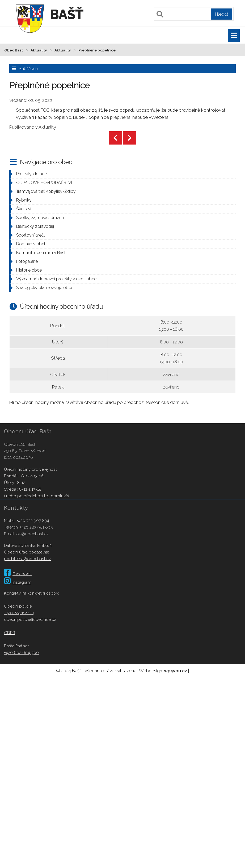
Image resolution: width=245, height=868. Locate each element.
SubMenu (28, 68)
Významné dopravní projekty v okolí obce (56, 279)
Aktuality (47, 127)
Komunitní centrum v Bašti (41, 253)
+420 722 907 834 (33, 520)
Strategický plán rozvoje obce (45, 288)
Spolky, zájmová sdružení (40, 218)
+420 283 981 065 (36, 527)
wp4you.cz (176, 671)
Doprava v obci (31, 244)
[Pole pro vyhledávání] (194, 14)
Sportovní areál (30, 235)
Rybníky (24, 200)
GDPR (10, 633)
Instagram (18, 582)
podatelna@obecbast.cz (27, 559)
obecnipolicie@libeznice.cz (30, 619)
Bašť (67, 14)
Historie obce (29, 270)
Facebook (18, 574)
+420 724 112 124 (19, 613)
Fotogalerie (27, 261)
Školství (24, 209)
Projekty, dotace (31, 174)
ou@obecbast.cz (32, 534)
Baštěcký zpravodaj (35, 226)
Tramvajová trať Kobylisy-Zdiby (46, 191)
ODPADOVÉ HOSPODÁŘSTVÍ (44, 183)
